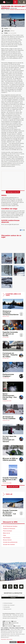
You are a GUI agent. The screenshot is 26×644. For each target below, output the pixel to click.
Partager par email (24, 230)
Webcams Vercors (7, 609)
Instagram (10, 587)
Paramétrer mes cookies (7, 639)
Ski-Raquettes (7, 607)
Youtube (21, 587)
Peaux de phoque (7, 531)
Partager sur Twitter (22, 230)
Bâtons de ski (6, 533)
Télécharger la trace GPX (13, 192)
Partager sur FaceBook (21, 230)
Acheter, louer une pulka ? (9, 605)
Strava (16, 587)
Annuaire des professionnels (10, 542)
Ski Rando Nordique (8, 603)
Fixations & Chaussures (9, 529)
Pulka (4, 535)
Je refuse (13, 642)
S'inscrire (13, 598)
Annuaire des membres (9, 544)
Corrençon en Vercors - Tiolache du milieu (10, 355)
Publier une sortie (13, 487)
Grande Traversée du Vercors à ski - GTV (10, 480)
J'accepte (21, 642)
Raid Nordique (7, 538)
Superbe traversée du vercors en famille (10, 334)
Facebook (5, 587)
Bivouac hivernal (7, 540)
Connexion (24, 2)
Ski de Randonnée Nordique (10, 526)
